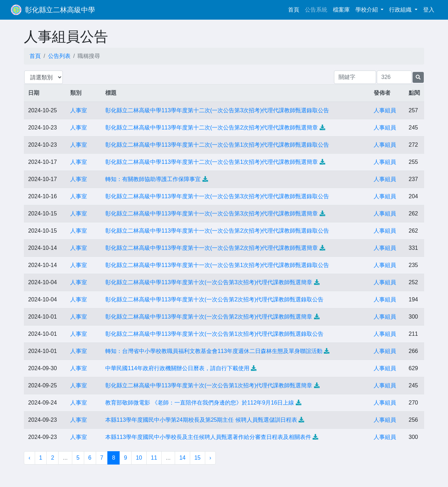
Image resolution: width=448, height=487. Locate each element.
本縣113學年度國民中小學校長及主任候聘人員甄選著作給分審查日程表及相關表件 (208, 437)
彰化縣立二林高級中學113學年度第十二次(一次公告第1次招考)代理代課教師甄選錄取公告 (217, 145)
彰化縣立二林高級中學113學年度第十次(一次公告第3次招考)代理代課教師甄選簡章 (209, 282)
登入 (429, 10)
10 (139, 458)
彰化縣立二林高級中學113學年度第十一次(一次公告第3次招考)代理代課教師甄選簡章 (212, 214)
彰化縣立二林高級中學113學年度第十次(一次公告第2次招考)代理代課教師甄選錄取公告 (214, 299)
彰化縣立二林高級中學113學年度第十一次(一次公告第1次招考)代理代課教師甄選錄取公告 (217, 265)
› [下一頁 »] (210, 458)
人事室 (79, 110)
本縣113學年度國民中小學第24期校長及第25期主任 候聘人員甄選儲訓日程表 (201, 420)
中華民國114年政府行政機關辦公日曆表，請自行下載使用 (177, 368)
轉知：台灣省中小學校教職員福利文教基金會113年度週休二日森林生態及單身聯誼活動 (214, 351)
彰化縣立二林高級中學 (60, 10)
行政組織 (401, 10)
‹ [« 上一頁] (29, 458)
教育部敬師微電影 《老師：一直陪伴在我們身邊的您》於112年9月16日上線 (200, 403)
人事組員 (385, 110)
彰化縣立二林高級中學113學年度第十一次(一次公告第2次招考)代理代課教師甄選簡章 (212, 248)
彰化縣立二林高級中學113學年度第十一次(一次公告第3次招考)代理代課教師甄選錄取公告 (217, 196)
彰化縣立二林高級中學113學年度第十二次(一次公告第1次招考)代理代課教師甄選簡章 (212, 162)
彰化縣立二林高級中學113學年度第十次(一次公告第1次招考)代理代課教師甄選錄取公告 (214, 334)
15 (198, 458)
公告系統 (316, 10)
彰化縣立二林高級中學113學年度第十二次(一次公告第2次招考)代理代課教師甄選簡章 (212, 128)
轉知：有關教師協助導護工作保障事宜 (153, 179)
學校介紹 (367, 10)
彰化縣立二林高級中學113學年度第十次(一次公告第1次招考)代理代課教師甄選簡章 (209, 385)
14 (182, 458)
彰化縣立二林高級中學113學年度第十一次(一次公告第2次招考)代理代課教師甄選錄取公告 (217, 231)
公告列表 (59, 56)
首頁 (295, 9)
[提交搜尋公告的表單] (418, 77)
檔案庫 (341, 10)
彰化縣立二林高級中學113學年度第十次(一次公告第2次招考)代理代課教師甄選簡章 (209, 317)
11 (154, 458)
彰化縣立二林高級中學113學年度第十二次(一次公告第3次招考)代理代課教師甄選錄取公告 (217, 110)
